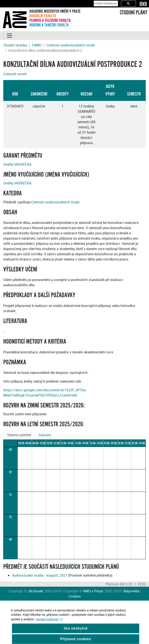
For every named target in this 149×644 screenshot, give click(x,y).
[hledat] (105, 3)
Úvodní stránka (15, 45)
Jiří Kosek (35, 591)
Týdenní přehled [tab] (19, 435)
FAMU (37, 45)
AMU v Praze (93, 591)
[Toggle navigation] (10, 36)
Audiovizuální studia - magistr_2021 (40, 575)
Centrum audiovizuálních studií (71, 45)
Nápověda (131, 591)
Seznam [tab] (45, 435)
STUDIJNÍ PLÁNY (133, 13)
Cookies (75, 596)
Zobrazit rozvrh (15, 74)
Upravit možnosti (49, 622)
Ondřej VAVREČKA (17, 164)
